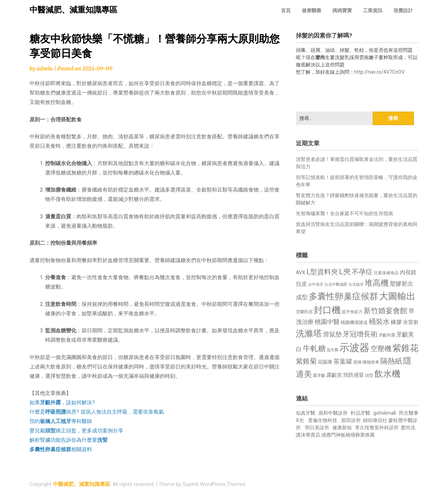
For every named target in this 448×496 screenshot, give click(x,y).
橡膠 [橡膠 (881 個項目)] (396, 322)
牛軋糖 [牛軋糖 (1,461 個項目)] (314, 348)
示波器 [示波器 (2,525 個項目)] (354, 348)
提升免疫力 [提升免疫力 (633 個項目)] (352, 312)
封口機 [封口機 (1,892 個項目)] (327, 310)
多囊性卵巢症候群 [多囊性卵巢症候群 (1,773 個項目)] (343, 296)
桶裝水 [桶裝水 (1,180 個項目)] (379, 322)
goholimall (385, 413)
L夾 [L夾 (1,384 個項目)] (345, 272)
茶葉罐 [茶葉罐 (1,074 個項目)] (343, 361)
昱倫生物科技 (323, 420)
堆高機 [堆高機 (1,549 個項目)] (377, 283)
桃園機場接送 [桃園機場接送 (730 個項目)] (354, 322)
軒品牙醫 (360, 413)
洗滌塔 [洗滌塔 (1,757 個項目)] (309, 334)
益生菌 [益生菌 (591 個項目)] (333, 350)
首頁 (286, 10)
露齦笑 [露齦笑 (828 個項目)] (334, 375)
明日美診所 (317, 428)
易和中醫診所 (333, 413)
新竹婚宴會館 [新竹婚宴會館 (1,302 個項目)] (385, 311)
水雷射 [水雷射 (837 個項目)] (411, 322)
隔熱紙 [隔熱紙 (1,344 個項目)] (391, 361)
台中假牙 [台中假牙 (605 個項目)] (316, 284)
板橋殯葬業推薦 (358, 435)
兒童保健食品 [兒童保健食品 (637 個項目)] (386, 273)
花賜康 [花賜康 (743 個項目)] (325, 362)
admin (44, 69)
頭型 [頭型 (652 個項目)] (369, 375)
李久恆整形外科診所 (377, 428)
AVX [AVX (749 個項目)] (301, 273)
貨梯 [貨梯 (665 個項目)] (357, 362)
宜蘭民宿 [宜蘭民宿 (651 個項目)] (304, 312)
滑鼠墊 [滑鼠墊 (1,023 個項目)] (332, 334)
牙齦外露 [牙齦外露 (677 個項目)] (387, 335)
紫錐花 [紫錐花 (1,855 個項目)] (405, 348)
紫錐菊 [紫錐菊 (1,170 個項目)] (306, 361)
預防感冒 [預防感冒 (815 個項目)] (354, 375)
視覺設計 (403, 10)
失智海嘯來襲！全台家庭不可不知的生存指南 (345, 213)
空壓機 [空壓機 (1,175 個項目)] (381, 349)
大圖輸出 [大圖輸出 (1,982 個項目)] (397, 296)
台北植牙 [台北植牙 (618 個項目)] (356, 284)
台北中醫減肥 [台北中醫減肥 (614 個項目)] (336, 284)
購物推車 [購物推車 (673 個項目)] (371, 362)
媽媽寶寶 (342, 10)
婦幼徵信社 (376, 420)
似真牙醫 (306, 413)
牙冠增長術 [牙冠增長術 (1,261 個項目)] (360, 334)
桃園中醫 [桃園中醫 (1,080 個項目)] (327, 322)
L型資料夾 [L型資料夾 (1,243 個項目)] (322, 272)
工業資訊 (373, 10)
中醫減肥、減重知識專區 (73, 10)
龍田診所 (351, 420)
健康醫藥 (312, 10)
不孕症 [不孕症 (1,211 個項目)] (362, 272)
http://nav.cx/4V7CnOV (379, 72)
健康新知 (342, 428)
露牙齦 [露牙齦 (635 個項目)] (319, 375)
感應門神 (331, 435)
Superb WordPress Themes (214, 484)
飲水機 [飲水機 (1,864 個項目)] (387, 374)
